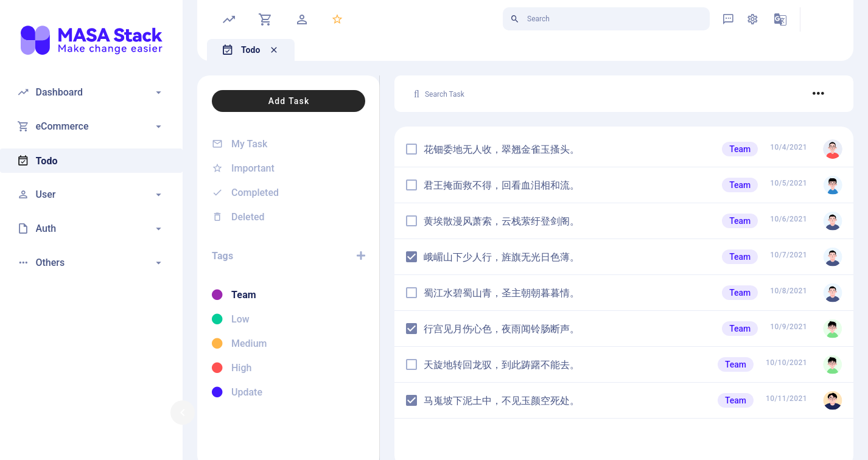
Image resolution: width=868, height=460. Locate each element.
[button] (91, 92)
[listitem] (289, 144)
